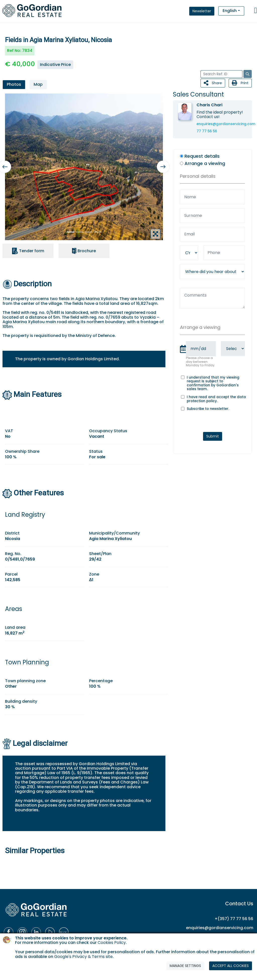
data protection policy (216, 399)
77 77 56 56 (207, 131)
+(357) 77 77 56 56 (234, 919)
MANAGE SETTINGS (185, 966)
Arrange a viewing (205, 164)
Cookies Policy (112, 943)
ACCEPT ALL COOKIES (231, 966)
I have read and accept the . (216, 399)
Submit (213, 436)
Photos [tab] (14, 84)
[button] (163, 167)
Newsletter (202, 11)
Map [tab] (38, 84)
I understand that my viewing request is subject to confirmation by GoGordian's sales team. (213, 383)
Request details (202, 156)
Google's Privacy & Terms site (83, 957)
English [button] (230, 11)
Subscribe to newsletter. (208, 409)
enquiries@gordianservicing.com (226, 124)
